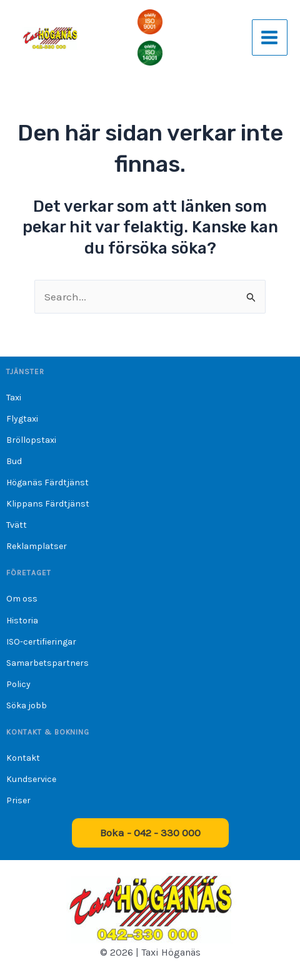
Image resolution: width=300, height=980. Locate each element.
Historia (22, 621)
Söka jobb (27, 705)
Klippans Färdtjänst (48, 504)
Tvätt (17, 525)
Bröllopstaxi (31, 440)
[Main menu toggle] (270, 37)
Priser (18, 800)
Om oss (22, 599)
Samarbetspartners (47, 663)
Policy (18, 684)
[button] (150, 833)
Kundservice (31, 779)
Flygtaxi (22, 419)
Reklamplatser (37, 546)
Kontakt (23, 758)
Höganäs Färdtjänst (47, 483)
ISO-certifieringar (41, 642)
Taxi (14, 398)
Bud (14, 461)
